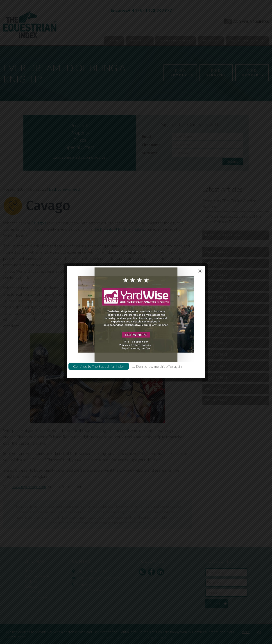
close (200, 252)
